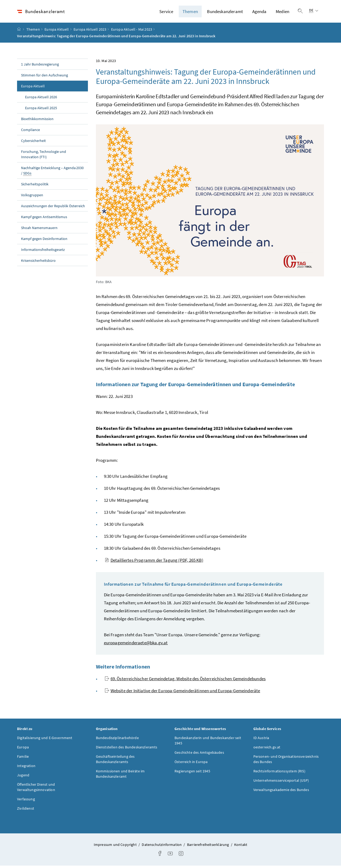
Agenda (259, 13)
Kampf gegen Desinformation (44, 241)
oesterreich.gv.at (267, 749)
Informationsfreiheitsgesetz (43, 252)
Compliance (31, 132)
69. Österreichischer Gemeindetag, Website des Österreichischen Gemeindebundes (185, 681)
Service (166, 13)
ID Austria (261, 740)
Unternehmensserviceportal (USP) (281, 783)
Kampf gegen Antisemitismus (44, 219)
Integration (26, 768)
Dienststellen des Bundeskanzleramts (127, 749)
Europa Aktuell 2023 (90, 32)
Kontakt (241, 847)
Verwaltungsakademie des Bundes (281, 792)
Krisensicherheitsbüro (38, 263)
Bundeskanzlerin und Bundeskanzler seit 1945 (208, 743)
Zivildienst (26, 811)
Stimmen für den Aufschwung (44, 78)
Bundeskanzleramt (225, 13)
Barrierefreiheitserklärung (208, 847)
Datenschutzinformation (162, 847)
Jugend (23, 777)
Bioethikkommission (37, 121)
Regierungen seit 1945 (192, 773)
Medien (283, 13)
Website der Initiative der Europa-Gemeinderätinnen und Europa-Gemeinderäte (182, 693)
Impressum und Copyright (116, 847)
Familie (23, 759)
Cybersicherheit (33, 143)
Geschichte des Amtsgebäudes (199, 755)
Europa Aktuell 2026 (41, 99)
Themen (190, 13)
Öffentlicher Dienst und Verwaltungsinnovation (36, 789)
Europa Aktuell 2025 (41, 110)
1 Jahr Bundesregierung (40, 67)
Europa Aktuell (57, 32)
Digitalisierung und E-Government (45, 740)
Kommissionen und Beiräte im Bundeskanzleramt (120, 776)
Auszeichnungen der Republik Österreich (53, 208)
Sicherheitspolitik (35, 186)
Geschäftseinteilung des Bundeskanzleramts (115, 761)
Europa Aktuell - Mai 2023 (132, 32)
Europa (23, 749)
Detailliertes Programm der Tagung (154, 563)
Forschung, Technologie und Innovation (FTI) (44, 157)
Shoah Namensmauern (39, 230)
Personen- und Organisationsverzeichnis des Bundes (286, 761)
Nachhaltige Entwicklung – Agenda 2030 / (52, 173)
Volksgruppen (32, 197)
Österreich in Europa (191, 764)
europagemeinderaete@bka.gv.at (136, 645)
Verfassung (26, 801)
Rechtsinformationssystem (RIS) (279, 773)
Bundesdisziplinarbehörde (117, 740)
